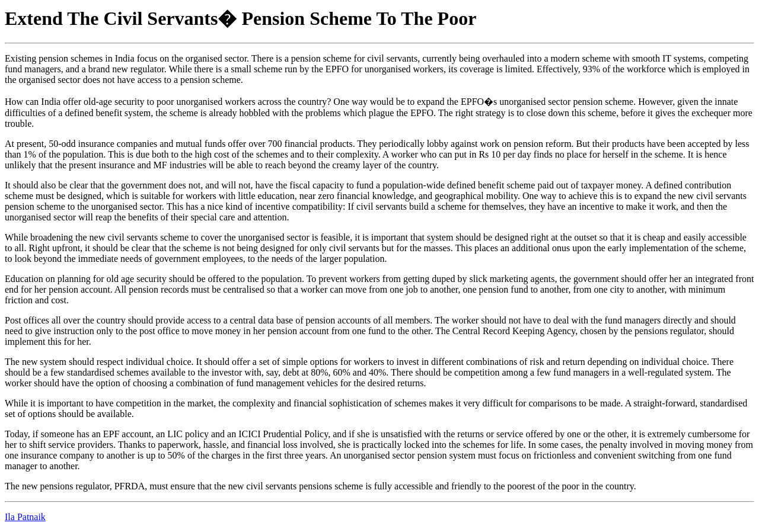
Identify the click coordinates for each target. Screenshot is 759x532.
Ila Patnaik (25, 517)
